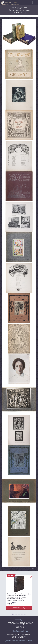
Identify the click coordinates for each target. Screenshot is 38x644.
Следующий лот (19, 12)
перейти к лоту (19, 608)
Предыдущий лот (19, 8)
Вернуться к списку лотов (19, 10)
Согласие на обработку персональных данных (19, 642)
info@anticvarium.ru (21, 631)
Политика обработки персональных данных (19, 640)
